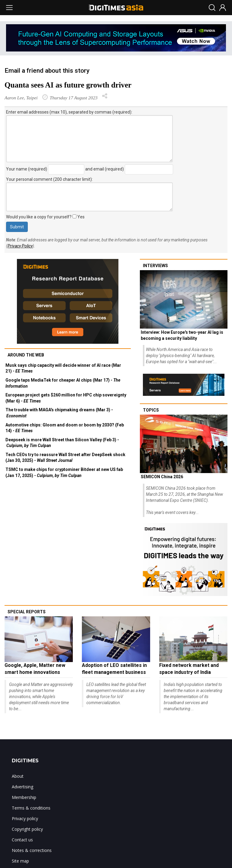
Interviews (155, 266)
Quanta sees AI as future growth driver (68, 85)
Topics (151, 410)
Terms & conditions (31, 808)
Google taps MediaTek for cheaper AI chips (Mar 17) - (63, 383)
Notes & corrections (32, 850)
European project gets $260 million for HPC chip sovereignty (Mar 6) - (66, 398)
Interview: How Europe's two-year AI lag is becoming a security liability (182, 335)
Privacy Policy (20, 246)
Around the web (26, 355)
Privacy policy (25, 818)
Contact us (22, 840)
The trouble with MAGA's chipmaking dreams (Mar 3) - (59, 413)
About (18, 776)
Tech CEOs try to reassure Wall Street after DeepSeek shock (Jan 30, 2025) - (65, 458)
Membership (24, 797)
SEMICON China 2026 (162, 477)
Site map (20, 861)
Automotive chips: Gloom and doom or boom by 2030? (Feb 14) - (65, 428)
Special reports (27, 612)
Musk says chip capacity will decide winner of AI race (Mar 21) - (63, 368)
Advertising (23, 787)
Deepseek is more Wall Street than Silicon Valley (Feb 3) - (62, 443)
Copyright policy (27, 829)
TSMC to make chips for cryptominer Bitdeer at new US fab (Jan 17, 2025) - (64, 472)
